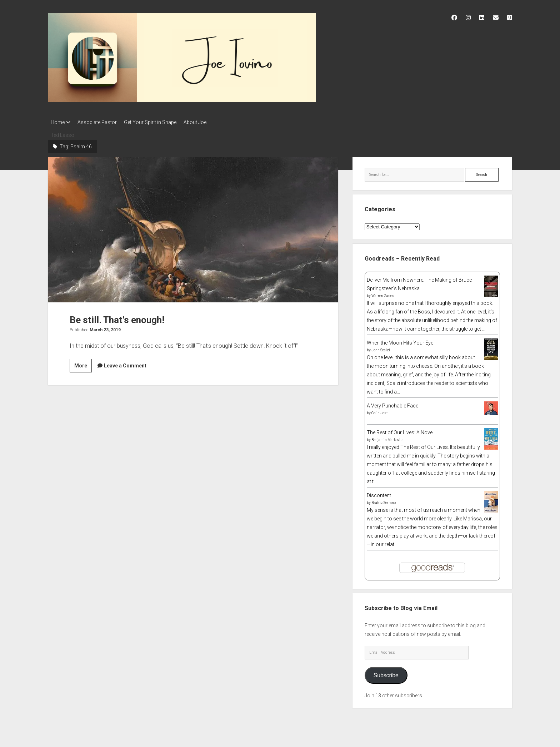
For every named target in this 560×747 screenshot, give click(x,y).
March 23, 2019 (105, 328)
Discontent (379, 493)
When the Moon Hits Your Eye (400, 341)
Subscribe (386, 673)
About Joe (206, 122)
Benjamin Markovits (387, 438)
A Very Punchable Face (392, 404)
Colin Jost (379, 411)
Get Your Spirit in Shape (157, 122)
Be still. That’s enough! (193, 228)
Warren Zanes (383, 294)
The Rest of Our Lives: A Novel (400, 430)
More (83, 365)
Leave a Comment (125, 363)
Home (58, 122)
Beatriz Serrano (384, 501)
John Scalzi (381, 348)
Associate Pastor (101, 122)
